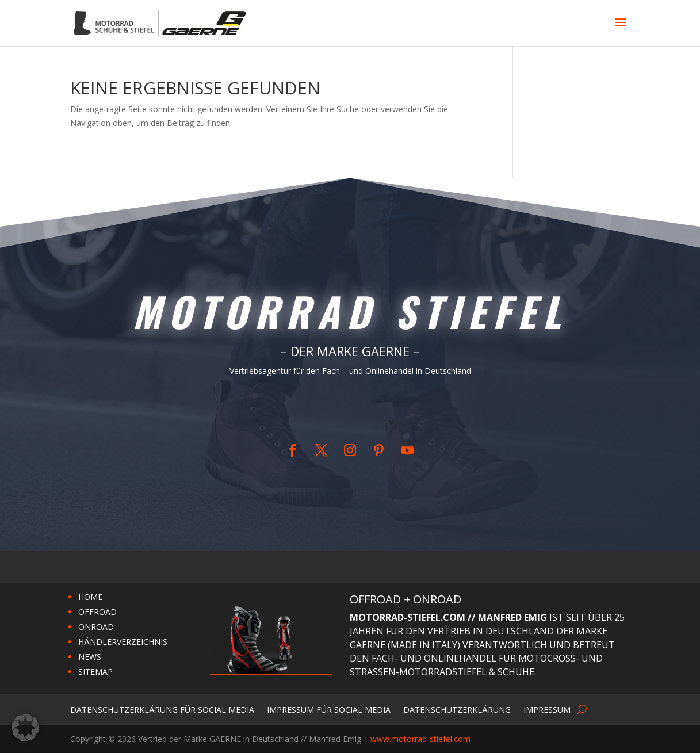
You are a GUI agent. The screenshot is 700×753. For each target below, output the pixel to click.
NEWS (90, 657)
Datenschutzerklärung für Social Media (162, 709)
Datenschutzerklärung (457, 709)
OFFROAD (97, 612)
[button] (25, 728)
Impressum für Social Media (329, 709)
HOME (90, 597)
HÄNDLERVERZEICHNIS (123, 642)
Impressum (547, 709)
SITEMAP (95, 672)
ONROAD (96, 627)
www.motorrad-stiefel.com (420, 739)
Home (343, 409)
